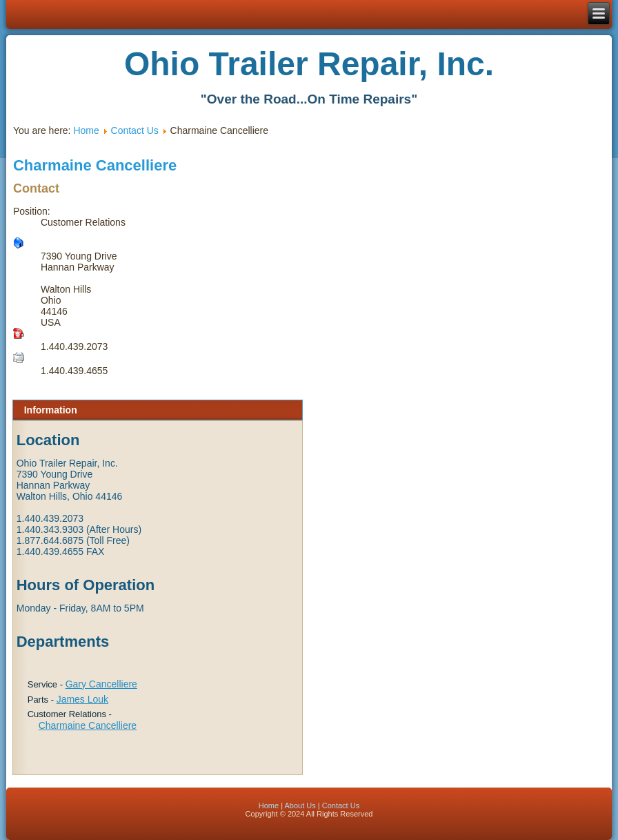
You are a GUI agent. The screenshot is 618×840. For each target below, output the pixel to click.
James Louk (82, 699)
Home (86, 130)
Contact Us (135, 130)
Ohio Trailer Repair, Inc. (309, 64)
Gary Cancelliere (101, 684)
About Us (300, 805)
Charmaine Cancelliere (88, 725)
